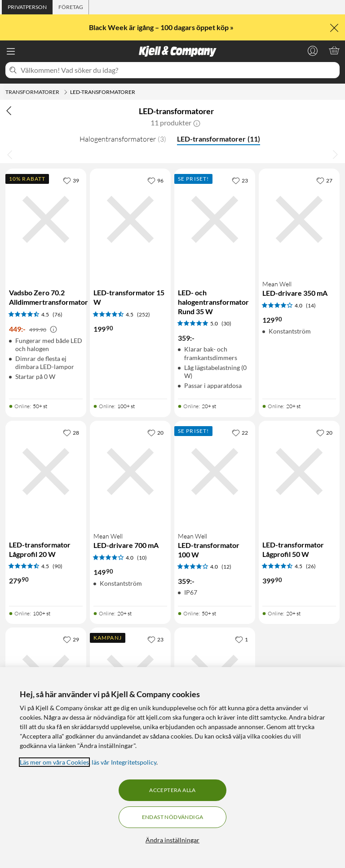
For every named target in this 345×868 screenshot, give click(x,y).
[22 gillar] (240, 432)
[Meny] (11, 51)
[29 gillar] (71, 639)
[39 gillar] (71, 180)
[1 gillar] (241, 639)
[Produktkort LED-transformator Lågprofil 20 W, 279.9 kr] (46, 513)
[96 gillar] (155, 180)
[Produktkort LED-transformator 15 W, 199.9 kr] (130, 284)
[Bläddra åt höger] (335, 154)
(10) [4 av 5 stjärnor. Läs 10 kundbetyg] (142, 558)
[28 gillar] (71, 432)
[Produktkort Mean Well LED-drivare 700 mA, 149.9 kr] (130, 513)
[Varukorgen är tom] (334, 50)
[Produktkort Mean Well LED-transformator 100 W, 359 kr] (215, 513)
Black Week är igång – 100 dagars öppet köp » (162, 27)
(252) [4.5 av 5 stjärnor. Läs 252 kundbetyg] (144, 314)
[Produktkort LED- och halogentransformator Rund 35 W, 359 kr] (215, 284)
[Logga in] (313, 50)
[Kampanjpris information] (53, 329)
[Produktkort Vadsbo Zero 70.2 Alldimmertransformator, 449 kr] (46, 284)
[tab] (27, 7)
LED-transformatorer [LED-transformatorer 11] (219, 139)
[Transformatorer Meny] (66, 92)
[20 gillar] (155, 432)
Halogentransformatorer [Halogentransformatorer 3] (123, 139)
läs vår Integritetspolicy (124, 762)
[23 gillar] (240, 180)
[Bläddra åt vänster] (10, 154)
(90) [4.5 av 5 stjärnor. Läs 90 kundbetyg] (57, 566)
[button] (197, 123)
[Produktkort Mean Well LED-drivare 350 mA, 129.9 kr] (299, 284)
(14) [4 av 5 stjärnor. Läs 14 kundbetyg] (311, 305)
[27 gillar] (324, 180)
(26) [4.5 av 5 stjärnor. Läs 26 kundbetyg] (311, 566)
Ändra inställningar (172, 840)
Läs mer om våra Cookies (54, 762)
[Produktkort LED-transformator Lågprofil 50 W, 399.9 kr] (299, 513)
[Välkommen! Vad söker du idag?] (178, 70)
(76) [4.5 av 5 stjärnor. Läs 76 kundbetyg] (57, 314)
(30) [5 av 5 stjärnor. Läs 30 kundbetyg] (226, 323)
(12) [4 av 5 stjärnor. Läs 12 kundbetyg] (226, 567)
